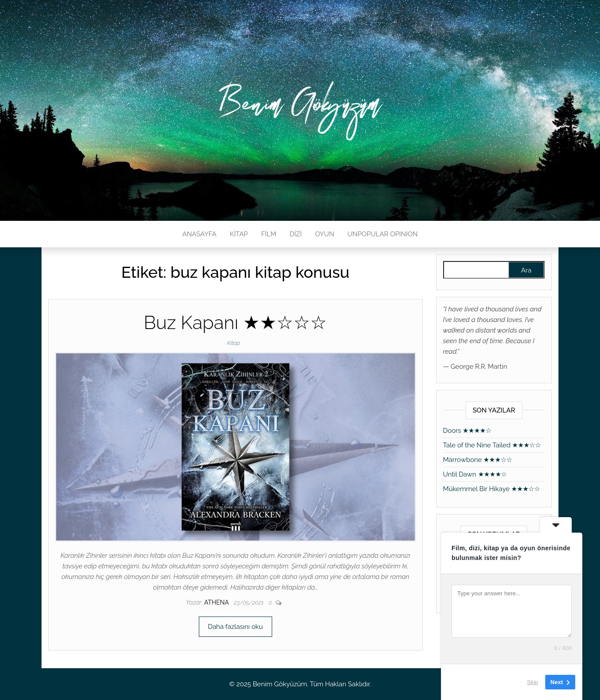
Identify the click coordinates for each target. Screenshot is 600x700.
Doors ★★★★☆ (467, 431)
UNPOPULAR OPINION (382, 234)
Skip (533, 682)
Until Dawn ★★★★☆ (475, 474)
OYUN (325, 234)
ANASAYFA (199, 234)
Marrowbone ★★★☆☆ (478, 460)
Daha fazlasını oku (235, 627)
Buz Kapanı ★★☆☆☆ (235, 323)
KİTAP (239, 234)
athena (217, 602)
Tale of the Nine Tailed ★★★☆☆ (492, 445)
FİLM (269, 234)
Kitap (234, 343)
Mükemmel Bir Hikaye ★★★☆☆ (492, 489)
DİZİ (296, 234)
